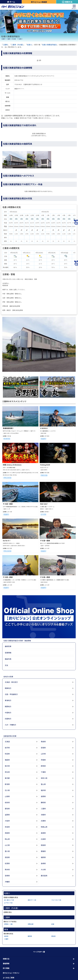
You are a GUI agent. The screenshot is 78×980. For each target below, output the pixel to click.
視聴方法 (67, 2)
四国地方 (8, 719)
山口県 (7, 845)
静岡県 (43, 802)
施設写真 (8, 659)
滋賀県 (7, 815)
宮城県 (43, 748)
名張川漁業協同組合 (49, 45)
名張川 (20, 39)
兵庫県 (43, 821)
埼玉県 (7, 772)
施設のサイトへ (19, 89)
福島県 (7, 760)
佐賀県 (7, 863)
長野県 (43, 796)
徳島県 (43, 845)
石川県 (7, 790)
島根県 (43, 833)
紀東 (53, 924)
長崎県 (43, 863)
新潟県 (7, 784)
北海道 (7, 742)
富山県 (43, 784)
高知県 (7, 857)
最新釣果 (8, 646)
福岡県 (43, 857)
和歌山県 (44, 827)
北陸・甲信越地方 (11, 694)
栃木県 (7, 766)
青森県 (43, 742)
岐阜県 (7, 802)
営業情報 (8, 653)
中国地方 (8, 713)
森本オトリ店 (32, 900)
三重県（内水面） (12, 39)
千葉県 (43, 772)
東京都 (7, 778)
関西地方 (8, 706)
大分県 (43, 870)
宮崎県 (7, 876)
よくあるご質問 (9, 978)
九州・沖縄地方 (10, 725)
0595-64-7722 (19, 80)
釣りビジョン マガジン (11, 973)
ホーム (11, 2)
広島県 (43, 839)
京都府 (43, 815)
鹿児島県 (44, 876)
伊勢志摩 (31, 924)
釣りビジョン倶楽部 (39, 2)
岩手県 (7, 748)
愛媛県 (43, 851)
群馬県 (43, 766)
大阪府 (7, 821)
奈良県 (7, 827)
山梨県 (7, 796)
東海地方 (8, 700)
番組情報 (6, 963)
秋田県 (7, 754)
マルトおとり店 (56, 900)
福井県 (43, 790)
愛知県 (7, 809)
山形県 (43, 754)
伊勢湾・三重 (8, 924)
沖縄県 (7, 882)
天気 (6, 665)
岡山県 (7, 839)
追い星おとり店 (9, 900)
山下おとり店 (8, 903)
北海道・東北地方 (11, 682)
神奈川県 (44, 778)
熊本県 (7, 870)
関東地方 (8, 688)
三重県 (3, 39)
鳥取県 (7, 833)
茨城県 (43, 760)
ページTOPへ (39, 952)
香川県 (7, 851)
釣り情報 (6, 968)
